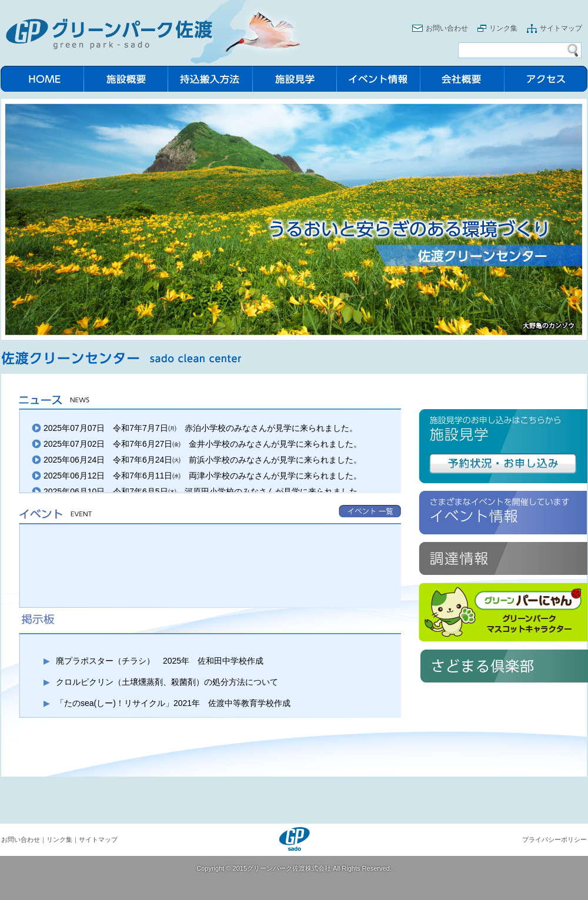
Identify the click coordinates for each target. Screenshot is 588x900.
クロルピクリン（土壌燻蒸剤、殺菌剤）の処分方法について (167, 682)
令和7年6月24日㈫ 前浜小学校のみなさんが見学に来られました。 (237, 460)
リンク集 (503, 28)
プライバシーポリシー (554, 839)
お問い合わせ (447, 28)
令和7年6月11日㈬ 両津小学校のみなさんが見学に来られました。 (237, 476)
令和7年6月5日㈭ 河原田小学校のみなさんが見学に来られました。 (239, 491)
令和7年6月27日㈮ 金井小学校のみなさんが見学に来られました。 (237, 444)
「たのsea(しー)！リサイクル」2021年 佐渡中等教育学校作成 (173, 703)
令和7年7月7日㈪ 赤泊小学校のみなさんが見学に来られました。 (235, 428)
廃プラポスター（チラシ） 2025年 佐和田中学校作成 (160, 661)
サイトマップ (561, 28)
